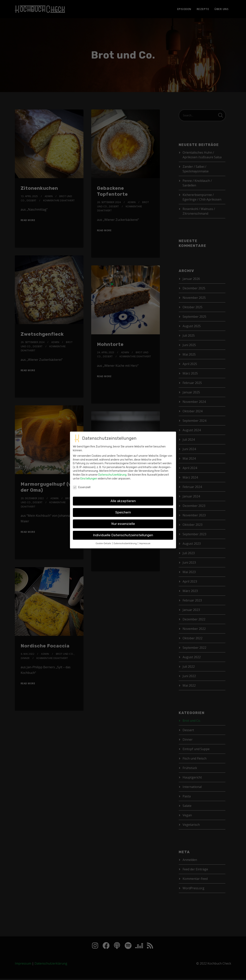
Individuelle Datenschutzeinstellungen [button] (123, 536)
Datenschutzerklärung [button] (125, 544)
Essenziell (82, 488)
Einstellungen (89, 479)
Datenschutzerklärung (112, 476)
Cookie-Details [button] (104, 544)
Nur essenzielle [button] (123, 525)
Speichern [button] (123, 513)
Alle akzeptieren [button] (123, 502)
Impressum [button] (145, 544)
